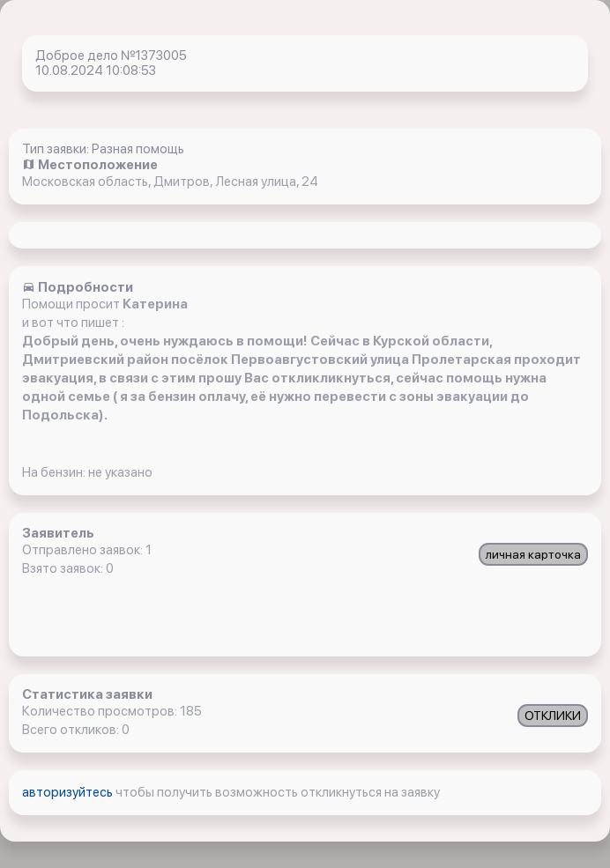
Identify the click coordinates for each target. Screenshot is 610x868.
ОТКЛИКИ (553, 716)
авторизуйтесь (69, 792)
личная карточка (533, 554)
